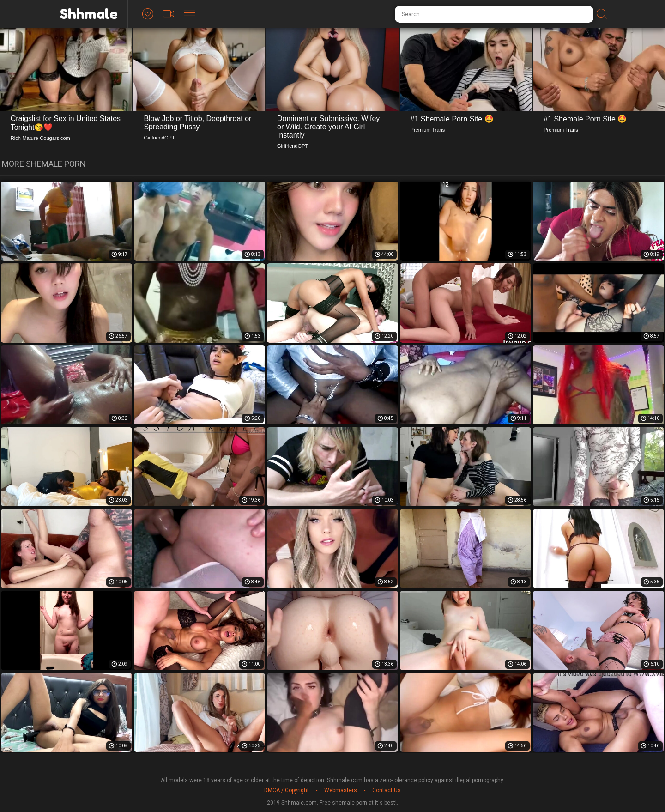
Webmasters (341, 790)
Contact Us (387, 790)
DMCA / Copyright (287, 790)
